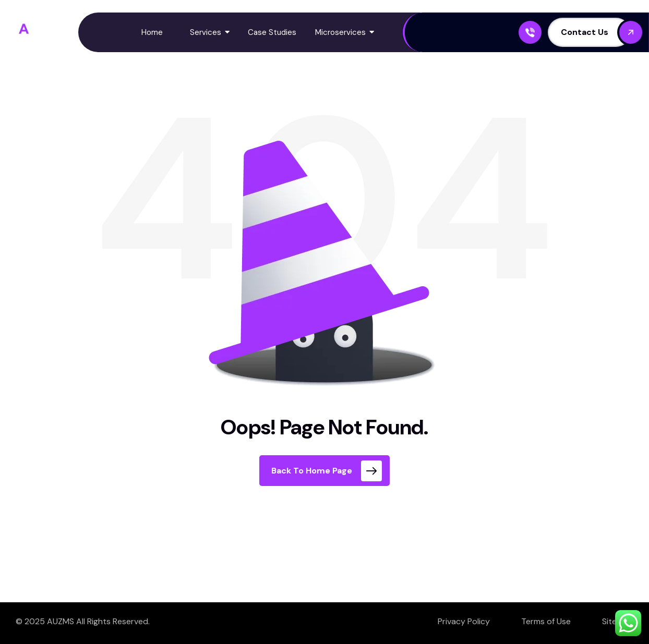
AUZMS (61, 621)
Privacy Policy (464, 621)
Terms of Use (546, 621)
